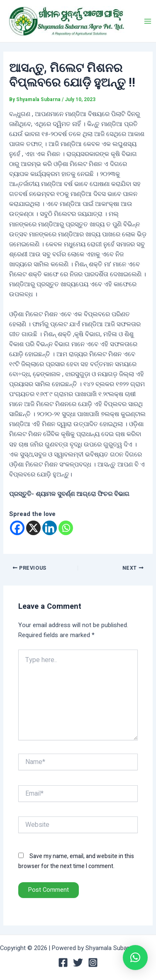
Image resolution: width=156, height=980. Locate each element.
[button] (135, 958)
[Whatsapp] (66, 528)
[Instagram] (93, 963)
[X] (33, 528)
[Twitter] (78, 963)
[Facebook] (17, 528)
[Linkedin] (50, 528)
